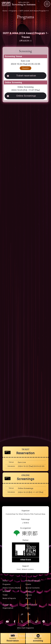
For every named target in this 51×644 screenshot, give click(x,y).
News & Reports (9, 598)
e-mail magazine (27, 628)
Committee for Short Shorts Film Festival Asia (26, 514)
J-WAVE (26, 523)
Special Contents (33, 588)
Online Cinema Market (12, 588)
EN (29, 615)
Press (28, 608)
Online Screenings (26, 96)
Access (29, 595)
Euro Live (26, 61)
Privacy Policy (31, 605)
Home (5, 581)
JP (22, 615)
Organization (8, 608)
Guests (26, 68)
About (28, 598)
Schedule (6, 591)
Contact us (7, 605)
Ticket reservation (26, 76)
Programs (7, 584)
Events (28, 584)
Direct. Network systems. (26, 569)
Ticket (5, 595)
